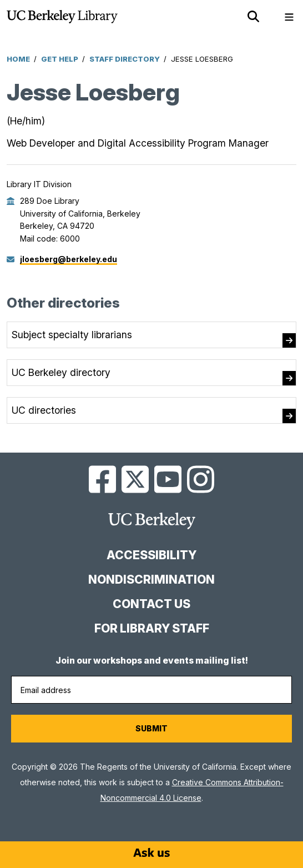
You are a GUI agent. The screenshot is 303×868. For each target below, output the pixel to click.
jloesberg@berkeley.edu (69, 259)
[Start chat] (151, 852)
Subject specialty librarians (72, 335)
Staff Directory (125, 59)
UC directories (44, 410)
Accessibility (151, 555)
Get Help (60, 59)
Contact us (151, 604)
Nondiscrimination (151, 579)
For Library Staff (152, 628)
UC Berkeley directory (61, 372)
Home (18, 59)
